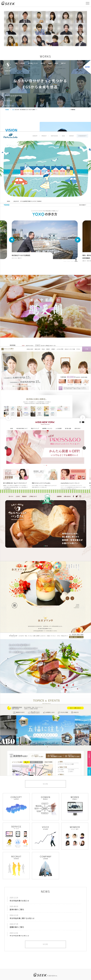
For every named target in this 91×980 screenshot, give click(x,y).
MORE (46, 784)
